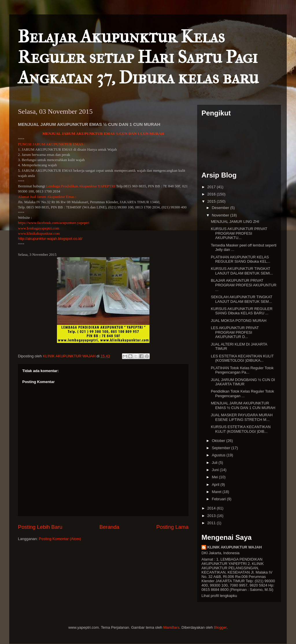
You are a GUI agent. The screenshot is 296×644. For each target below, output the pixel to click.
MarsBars (171, 627)
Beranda (109, 527)
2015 (212, 201)
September (222, 448)
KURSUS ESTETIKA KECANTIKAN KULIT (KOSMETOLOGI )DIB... (241, 429)
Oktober (219, 441)
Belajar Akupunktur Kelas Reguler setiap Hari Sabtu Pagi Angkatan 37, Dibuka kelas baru (138, 57)
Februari (219, 499)
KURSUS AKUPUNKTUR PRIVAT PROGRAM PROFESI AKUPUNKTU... (239, 233)
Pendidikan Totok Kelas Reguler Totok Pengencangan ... (242, 394)
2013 (212, 516)
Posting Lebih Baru (40, 527)
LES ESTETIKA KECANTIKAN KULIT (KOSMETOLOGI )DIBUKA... (242, 358)
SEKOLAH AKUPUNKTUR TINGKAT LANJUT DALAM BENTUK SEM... (241, 299)
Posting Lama (172, 527)
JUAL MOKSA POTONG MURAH (238, 321)
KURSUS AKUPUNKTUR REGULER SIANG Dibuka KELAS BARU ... (242, 311)
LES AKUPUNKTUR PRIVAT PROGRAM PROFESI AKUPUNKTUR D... (235, 332)
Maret (217, 492)
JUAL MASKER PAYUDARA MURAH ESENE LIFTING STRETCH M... (242, 417)
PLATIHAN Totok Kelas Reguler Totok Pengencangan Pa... (242, 370)
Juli (215, 463)
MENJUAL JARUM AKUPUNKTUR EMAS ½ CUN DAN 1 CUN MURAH (103, 134)
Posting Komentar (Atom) (60, 539)
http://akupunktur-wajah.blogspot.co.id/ (50, 239)
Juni (216, 470)
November (221, 215)
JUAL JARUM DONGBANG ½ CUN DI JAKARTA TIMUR (243, 382)
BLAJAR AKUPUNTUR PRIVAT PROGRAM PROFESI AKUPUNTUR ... (244, 285)
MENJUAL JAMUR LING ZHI (235, 222)
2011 (212, 523)
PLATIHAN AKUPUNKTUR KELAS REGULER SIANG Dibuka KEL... (240, 259)
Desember (221, 208)
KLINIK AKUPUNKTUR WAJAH (235, 547)
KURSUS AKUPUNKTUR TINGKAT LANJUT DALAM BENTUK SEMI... (242, 271)
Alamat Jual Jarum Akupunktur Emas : (47, 197)
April (216, 485)
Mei (215, 477)
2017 (212, 187)
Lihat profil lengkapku (219, 596)
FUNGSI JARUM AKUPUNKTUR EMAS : (52, 144)
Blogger (220, 627)
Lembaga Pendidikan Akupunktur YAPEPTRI (81, 186)
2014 (212, 508)
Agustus (219, 455)
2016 (212, 194)
